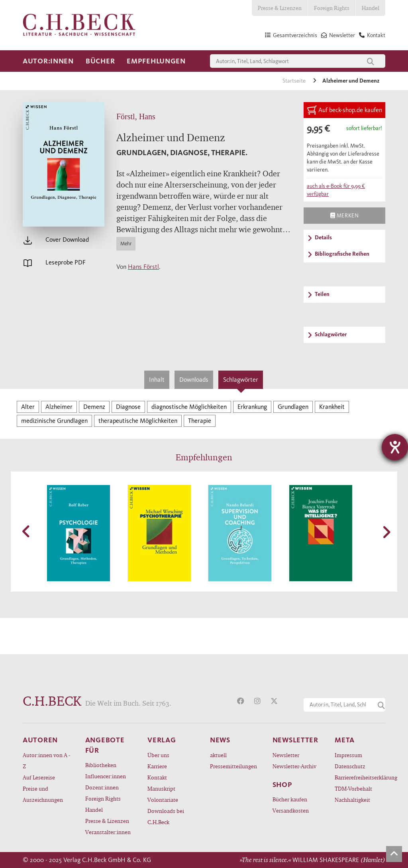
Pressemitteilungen (233, 766)
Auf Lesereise (39, 777)
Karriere (157, 766)
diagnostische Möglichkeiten (189, 407)
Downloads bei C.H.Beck (166, 816)
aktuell (218, 755)
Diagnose (128, 407)
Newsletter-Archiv (294, 766)
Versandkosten (291, 810)
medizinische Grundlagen (54, 421)
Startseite (295, 81)
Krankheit (332, 407)
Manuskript (161, 788)
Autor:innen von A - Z (46, 760)
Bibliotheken (101, 765)
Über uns (158, 755)
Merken (344, 215)
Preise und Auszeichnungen (43, 794)
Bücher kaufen (290, 799)
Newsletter (286, 755)
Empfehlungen (156, 61)
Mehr (126, 244)
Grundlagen (293, 407)
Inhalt (157, 380)
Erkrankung (252, 407)
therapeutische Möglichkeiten (138, 421)
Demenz (94, 407)
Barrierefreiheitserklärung (360, 777)
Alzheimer (59, 407)
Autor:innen (48, 61)
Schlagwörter (241, 380)
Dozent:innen (102, 787)
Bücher (100, 61)
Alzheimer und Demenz (351, 81)
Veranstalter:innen (108, 832)
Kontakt (157, 777)
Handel (371, 8)
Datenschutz (350, 766)
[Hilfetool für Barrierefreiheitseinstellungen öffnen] (395, 447)
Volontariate (163, 800)
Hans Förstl (143, 267)
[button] (27, 531)
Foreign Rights (332, 8)
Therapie (200, 421)
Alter (28, 407)
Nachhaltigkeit (352, 800)
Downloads (194, 380)
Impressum (348, 755)
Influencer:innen (106, 776)
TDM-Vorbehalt (353, 788)
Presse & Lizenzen (280, 8)
